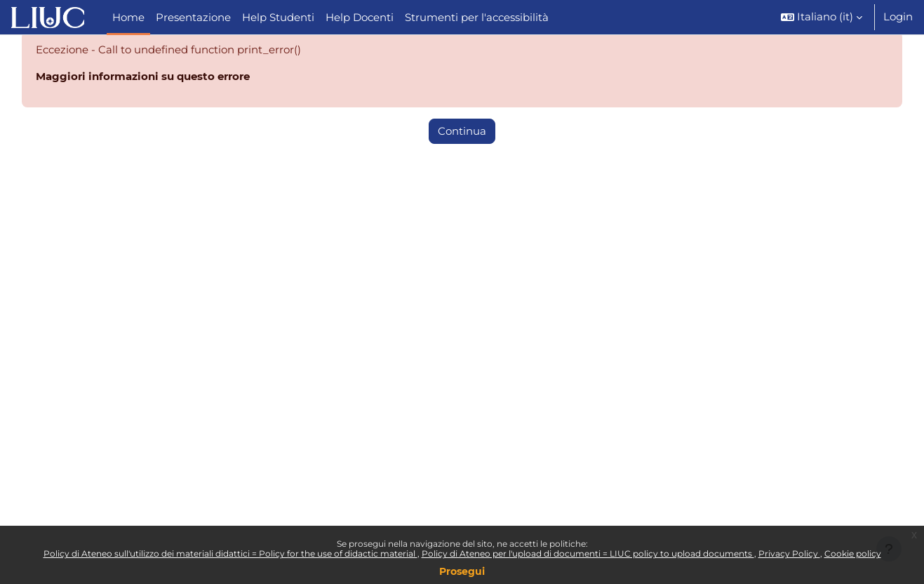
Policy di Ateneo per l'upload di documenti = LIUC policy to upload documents (588, 553)
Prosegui (462, 571)
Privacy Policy (789, 553)
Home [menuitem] (128, 17)
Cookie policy (853, 553)
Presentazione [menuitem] (193, 17)
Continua (462, 132)
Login (898, 16)
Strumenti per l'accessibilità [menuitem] (477, 17)
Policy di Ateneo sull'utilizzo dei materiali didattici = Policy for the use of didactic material (230, 553)
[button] (822, 17)
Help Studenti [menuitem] (278, 17)
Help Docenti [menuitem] (360, 17)
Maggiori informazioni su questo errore (143, 78)
